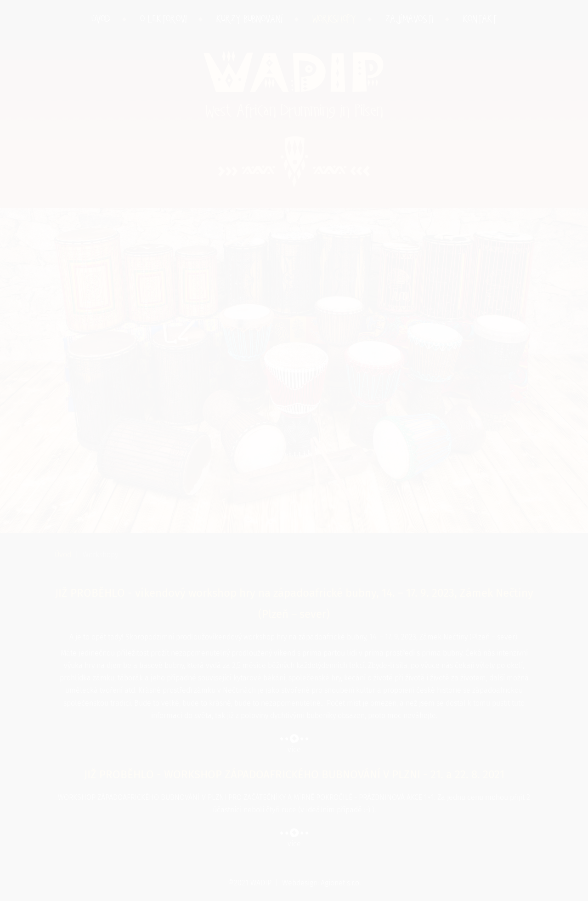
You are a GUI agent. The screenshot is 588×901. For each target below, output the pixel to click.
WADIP (294, 82)
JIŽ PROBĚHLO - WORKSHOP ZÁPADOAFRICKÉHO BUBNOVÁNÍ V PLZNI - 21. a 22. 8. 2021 (294, 775)
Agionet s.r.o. (341, 883)
